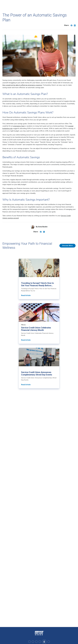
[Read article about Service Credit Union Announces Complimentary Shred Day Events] (39, 368)
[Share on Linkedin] (75, 25)
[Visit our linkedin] (36, 642)
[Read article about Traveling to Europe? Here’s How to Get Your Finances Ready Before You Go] (39, 279)
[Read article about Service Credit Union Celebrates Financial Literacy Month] (39, 323)
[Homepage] (39, 633)
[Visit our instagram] (33, 642)
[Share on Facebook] (71, 25)
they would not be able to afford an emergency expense (22, 85)
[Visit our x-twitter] (49, 642)
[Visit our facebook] (29, 642)
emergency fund (19, 126)
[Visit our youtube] (40, 642)
